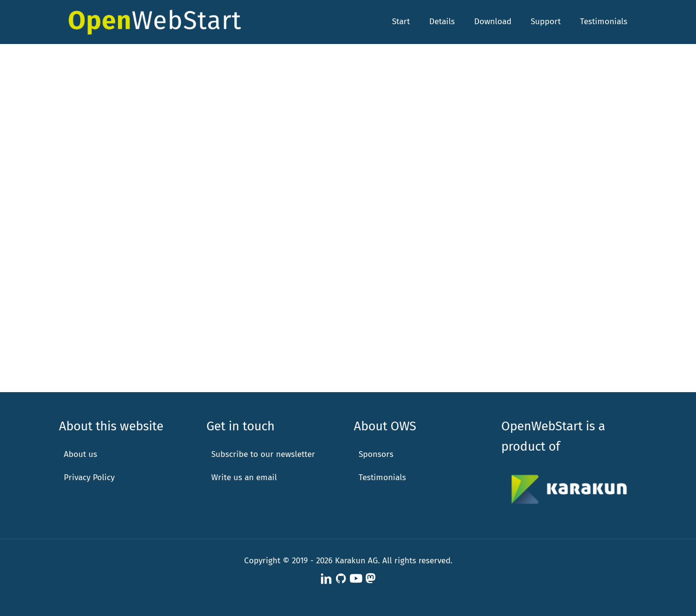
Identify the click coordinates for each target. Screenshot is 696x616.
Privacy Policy (89, 477)
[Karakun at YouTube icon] (356, 579)
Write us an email (244, 477)
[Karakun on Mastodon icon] (370, 579)
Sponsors (376, 454)
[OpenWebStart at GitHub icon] (341, 579)
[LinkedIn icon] (326, 579)
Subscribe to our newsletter (263, 454)
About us (80, 454)
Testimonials (382, 477)
